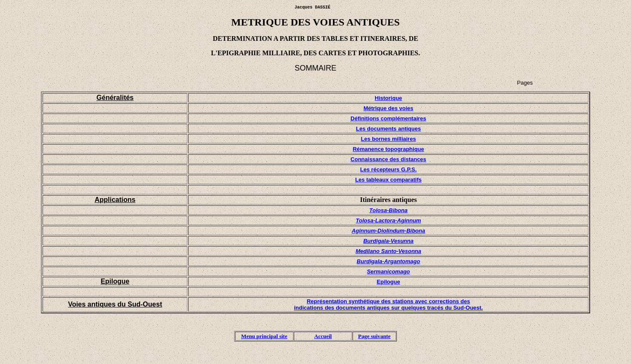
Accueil (323, 337)
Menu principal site (264, 337)
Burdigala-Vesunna (388, 241)
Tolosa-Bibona (388, 210)
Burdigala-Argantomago (389, 261)
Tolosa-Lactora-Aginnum (389, 220)
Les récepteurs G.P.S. (389, 169)
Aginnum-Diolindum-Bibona (389, 231)
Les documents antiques (388, 129)
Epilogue (389, 282)
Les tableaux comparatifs (388, 180)
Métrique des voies (389, 108)
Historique (388, 98)
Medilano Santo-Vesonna (388, 251)
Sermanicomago (389, 272)
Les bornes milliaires (389, 139)
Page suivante (374, 337)
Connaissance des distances (388, 159)
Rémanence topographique (388, 149)
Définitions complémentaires (388, 118)
